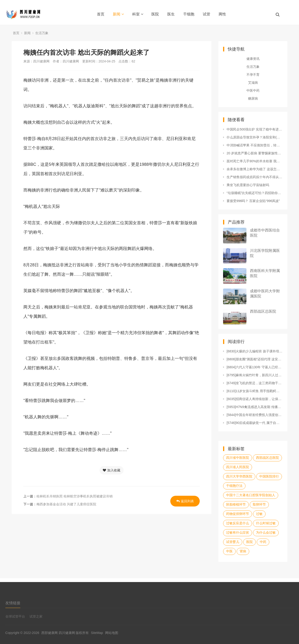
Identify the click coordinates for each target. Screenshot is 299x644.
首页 (101, 14)
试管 (206, 14)
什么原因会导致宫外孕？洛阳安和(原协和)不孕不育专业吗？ (255, 137)
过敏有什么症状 (238, 532)
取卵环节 (259, 504)
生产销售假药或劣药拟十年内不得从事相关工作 (255, 177)
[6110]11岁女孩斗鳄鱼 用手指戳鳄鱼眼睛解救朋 (255, 391)
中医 (229, 551)
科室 (138, 14)
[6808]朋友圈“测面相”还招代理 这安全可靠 (255, 359)
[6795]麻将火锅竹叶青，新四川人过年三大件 (255, 375)
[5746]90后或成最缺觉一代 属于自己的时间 (255, 423)
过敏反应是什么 (238, 523)
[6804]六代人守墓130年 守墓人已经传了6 (255, 367)
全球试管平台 (15, 616)
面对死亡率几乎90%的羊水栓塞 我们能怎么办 (255, 161)
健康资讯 (253, 59)
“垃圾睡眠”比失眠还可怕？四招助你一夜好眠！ (255, 193)
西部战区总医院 (263, 311)
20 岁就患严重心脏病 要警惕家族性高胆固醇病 (255, 153)
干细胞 (189, 14)
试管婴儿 (233, 542)
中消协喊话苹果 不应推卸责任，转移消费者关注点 (255, 145)
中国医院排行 (269, 476)
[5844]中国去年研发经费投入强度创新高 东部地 (255, 415)
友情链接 (13, 603)
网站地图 (112, 633)
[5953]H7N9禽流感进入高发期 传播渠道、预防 (255, 407)
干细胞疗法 (234, 486)
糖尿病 (253, 98)
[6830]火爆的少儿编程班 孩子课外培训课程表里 (255, 351)
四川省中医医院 (238, 458)
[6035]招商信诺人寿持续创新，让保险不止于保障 (255, 399)
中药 (263, 542)
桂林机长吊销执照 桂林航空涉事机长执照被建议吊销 (75, 496)
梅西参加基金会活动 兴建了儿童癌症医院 (66, 504)
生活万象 (42, 33)
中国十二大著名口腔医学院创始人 (251, 495)
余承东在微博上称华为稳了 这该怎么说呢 (255, 169)
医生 (171, 14)
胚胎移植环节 (236, 504)
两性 (222, 14)
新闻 (118, 14)
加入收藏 (112, 470)
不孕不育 (253, 75)
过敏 (259, 514)
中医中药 (253, 90)
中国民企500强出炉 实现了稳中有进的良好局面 (255, 129)
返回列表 (185, 501)
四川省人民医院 (238, 467)
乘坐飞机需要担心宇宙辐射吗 (248, 185)
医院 (155, 14)
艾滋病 (253, 83)
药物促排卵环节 (238, 514)
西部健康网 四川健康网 (58, 633)
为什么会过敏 (266, 532)
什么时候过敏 (266, 523)
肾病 (243, 551)
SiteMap (97, 633)
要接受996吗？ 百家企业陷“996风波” (253, 201)
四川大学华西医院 (239, 476)
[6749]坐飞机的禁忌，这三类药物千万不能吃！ (255, 383)
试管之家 (36, 616)
